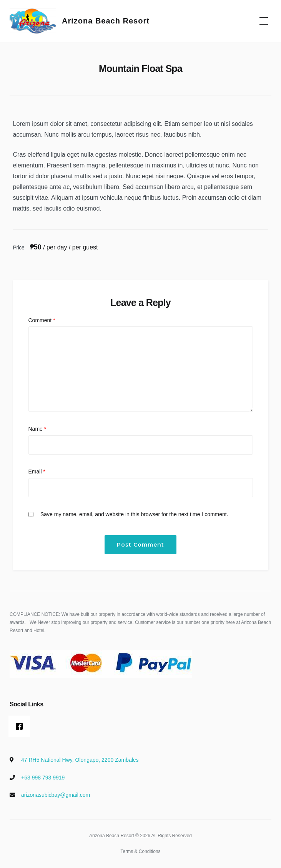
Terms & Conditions (140, 851)
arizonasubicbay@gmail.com (56, 795)
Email (37, 472)
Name (37, 429)
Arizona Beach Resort (106, 21)
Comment (42, 320)
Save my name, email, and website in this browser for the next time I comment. (134, 514)
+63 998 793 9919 (43, 778)
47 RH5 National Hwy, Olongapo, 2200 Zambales (80, 760)
